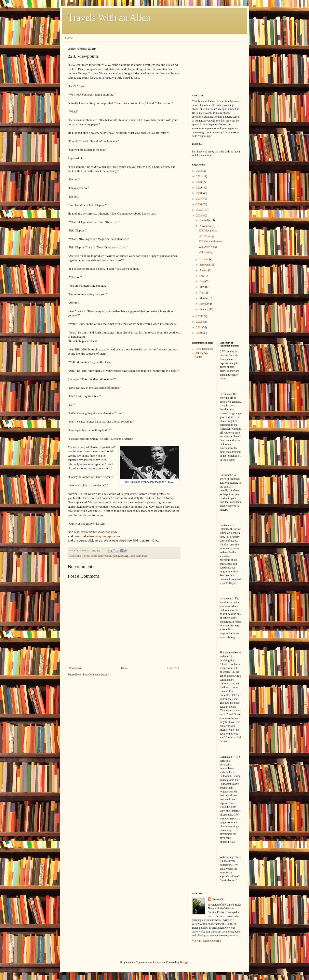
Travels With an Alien (109, 18)
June (202, 281)
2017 (199, 199)
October (204, 259)
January (204, 309)
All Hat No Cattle (202, 355)
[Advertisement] (212, 67)
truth (145, 556)
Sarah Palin (135, 556)
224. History (206, 252)
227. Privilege (207, 236)
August (204, 270)
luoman (161, 962)
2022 (199, 171)
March (203, 298)
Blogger (184, 962)
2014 (199, 216)
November (206, 226)
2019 (199, 188)
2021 (199, 176)
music (94, 556)
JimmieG (217, 899)
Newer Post (75, 668)
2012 (199, 322)
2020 (199, 182)
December (205, 220)
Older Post (173, 668)
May (202, 287)
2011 (199, 327)
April (203, 293)
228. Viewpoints (208, 231)
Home (69, 38)
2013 (199, 316)
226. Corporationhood (211, 241)
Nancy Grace (105, 556)
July (202, 276)
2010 (199, 333)
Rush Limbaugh (121, 556)
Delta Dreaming (204, 349)
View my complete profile (206, 941)
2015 (199, 210)
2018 (199, 193)
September (206, 265)
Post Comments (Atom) (96, 675)
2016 (199, 204)
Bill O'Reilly (83, 556)
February (205, 304)
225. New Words (208, 247)
